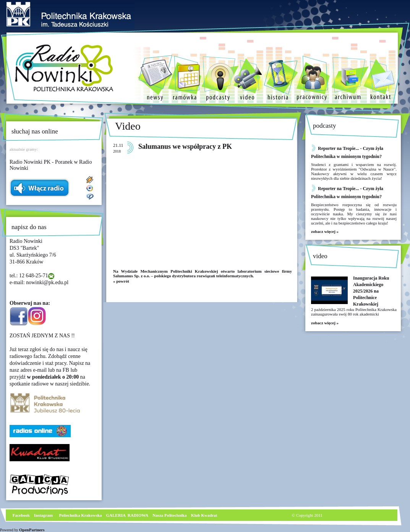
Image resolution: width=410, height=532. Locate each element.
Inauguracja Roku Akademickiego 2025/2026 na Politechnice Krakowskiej (371, 291)
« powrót (121, 281)
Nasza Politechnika (170, 515)
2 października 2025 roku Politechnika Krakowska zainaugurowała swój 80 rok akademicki (354, 312)
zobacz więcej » (325, 231)
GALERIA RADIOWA (127, 515)
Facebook (21, 515)
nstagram (44, 515)
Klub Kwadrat (204, 515)
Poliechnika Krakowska (81, 515)
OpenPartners (32, 530)
